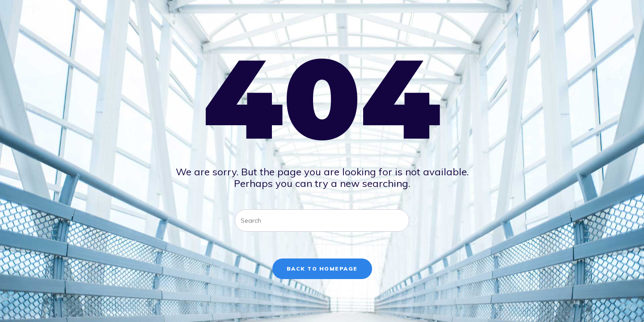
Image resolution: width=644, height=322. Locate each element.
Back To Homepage (322, 269)
